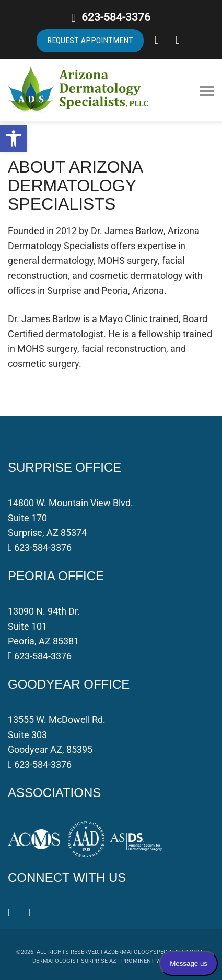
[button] (14, 139)
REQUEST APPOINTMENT (90, 40)
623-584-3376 (116, 17)
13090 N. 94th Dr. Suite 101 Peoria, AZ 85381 (44, 626)
